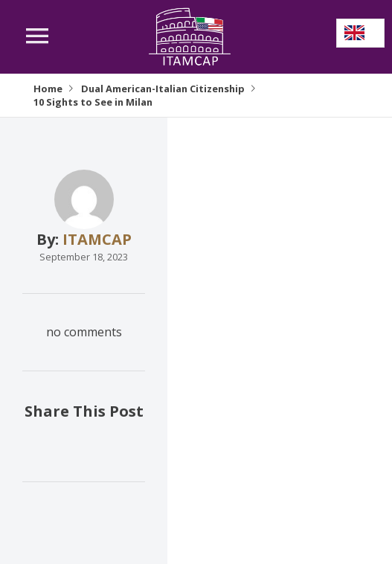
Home (48, 89)
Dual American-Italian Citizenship (163, 89)
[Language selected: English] (360, 33)
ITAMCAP (97, 239)
